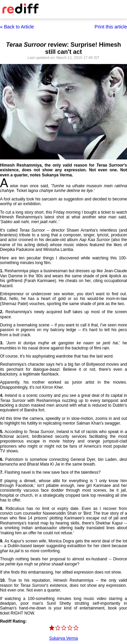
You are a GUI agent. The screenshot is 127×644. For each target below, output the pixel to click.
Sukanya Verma (63, 638)
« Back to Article (17, 27)
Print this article (111, 27)
